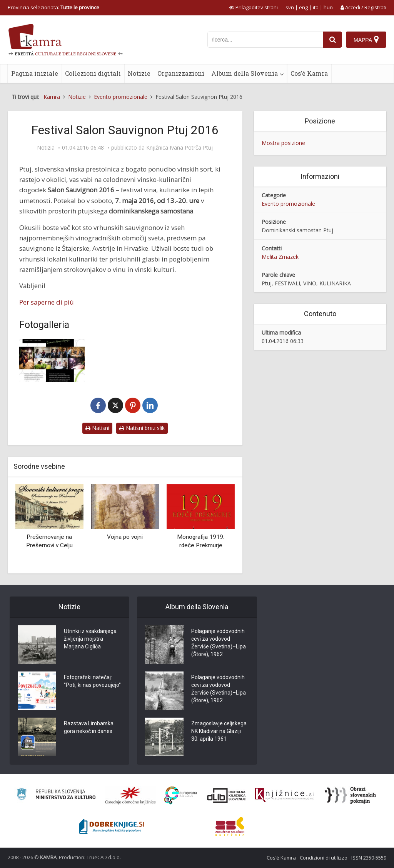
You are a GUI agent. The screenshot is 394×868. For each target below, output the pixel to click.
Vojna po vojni (125, 537)
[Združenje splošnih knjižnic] (230, 826)
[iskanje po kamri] (265, 40)
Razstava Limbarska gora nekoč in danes (89, 727)
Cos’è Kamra (309, 73)
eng (303, 7)
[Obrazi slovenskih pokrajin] (350, 795)
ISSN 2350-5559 (369, 858)
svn (290, 7)
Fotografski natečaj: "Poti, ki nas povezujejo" (92, 681)
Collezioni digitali (93, 73)
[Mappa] (366, 40)
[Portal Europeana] (181, 796)
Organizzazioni (181, 73)
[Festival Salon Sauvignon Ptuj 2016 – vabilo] (52, 361)
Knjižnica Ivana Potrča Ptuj (179, 148)
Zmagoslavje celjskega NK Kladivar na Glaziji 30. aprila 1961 (219, 731)
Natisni (97, 428)
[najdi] (332, 40)
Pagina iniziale (35, 73)
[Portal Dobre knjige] (112, 826)
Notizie (139, 73)
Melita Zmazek (280, 257)
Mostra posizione (283, 143)
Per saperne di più (47, 302)
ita (316, 7)
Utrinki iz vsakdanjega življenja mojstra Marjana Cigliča (90, 639)
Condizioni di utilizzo (324, 858)
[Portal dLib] (227, 795)
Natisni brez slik (142, 428)
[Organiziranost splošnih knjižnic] (130, 795)
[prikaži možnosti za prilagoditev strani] (254, 7)
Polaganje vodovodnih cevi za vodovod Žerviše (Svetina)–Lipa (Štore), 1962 (219, 643)
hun (328, 7)
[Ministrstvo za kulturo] (56, 796)
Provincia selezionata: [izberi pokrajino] (53, 7)
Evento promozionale (288, 204)
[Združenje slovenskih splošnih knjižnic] (284, 795)
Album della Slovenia (245, 73)
